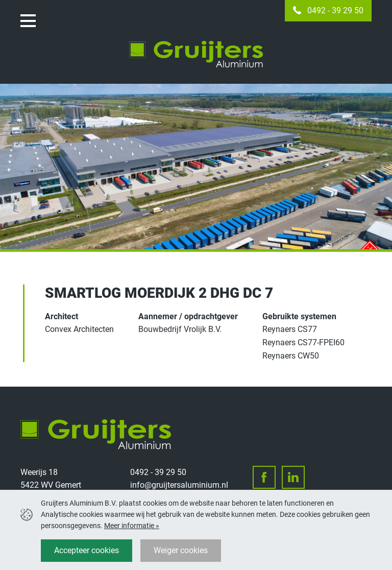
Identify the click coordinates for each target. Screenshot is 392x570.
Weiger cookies (181, 550)
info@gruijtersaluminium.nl (179, 485)
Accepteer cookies (87, 550)
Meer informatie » (132, 526)
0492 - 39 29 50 (335, 10)
